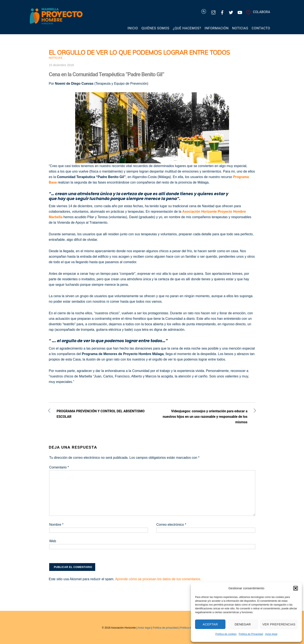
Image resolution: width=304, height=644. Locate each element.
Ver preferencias (279, 624)
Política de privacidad (165, 628)
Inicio (133, 28)
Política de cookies (226, 634)
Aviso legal (271, 634)
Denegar (243, 624)
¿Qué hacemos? (187, 28)
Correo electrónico (171, 525)
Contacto (261, 28)
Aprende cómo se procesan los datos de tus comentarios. (158, 579)
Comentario (59, 467)
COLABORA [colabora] (258, 12)
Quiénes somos (155, 28)
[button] (296, 588)
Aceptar (210, 624)
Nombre (56, 525)
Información (217, 28)
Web (53, 541)
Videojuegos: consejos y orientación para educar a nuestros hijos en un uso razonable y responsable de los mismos (203, 417)
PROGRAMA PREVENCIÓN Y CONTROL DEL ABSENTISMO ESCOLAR (101, 414)
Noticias (240, 28)
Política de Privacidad (251, 634)
